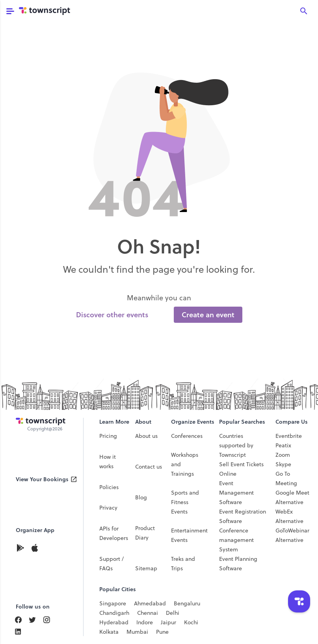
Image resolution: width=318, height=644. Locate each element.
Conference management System (236, 540)
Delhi (173, 613)
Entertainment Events (189, 535)
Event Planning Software (238, 564)
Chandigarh (114, 613)
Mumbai (137, 632)
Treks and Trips (183, 564)
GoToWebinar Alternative (292, 535)
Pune (162, 632)
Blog (141, 497)
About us (146, 436)
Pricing (108, 436)
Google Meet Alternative (292, 497)
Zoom (283, 455)
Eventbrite (289, 436)
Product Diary (145, 533)
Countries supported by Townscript (236, 445)
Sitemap (146, 568)
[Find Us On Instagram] (50, 620)
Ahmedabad (150, 603)
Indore (145, 622)
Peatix (283, 445)
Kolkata (109, 632)
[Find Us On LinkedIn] (35, 620)
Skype (283, 464)
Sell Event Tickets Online (241, 469)
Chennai (148, 613)
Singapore (113, 603)
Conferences (187, 436)
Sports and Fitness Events (185, 502)
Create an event (208, 315)
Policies (109, 487)
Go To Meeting (286, 478)
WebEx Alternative (289, 516)
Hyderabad (114, 622)
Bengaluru (187, 603)
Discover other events (112, 315)
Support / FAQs (112, 564)
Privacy (108, 508)
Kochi (191, 622)
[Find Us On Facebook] (21, 620)
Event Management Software (236, 493)
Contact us (149, 467)
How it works (108, 462)
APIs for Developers (114, 533)
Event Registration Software (243, 516)
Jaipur (168, 622)
